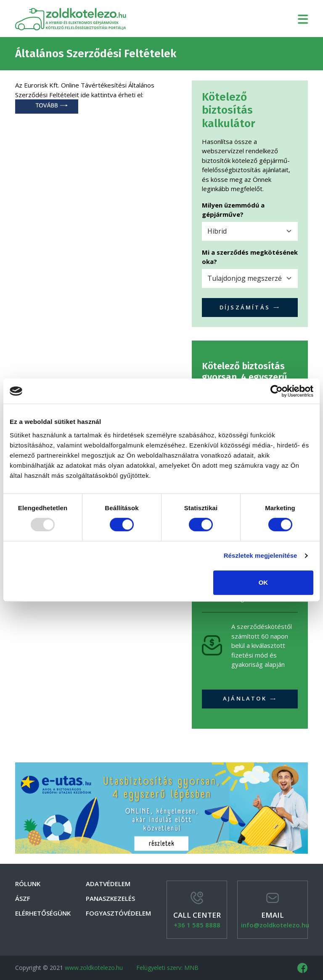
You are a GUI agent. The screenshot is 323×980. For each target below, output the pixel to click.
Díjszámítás (250, 307)
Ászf (23, 898)
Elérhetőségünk (43, 913)
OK (263, 582)
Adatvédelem (108, 884)
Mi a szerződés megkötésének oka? (250, 257)
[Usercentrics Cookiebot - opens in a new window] (277, 391)
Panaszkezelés (110, 898)
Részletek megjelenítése (261, 555)
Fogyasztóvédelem (118, 913)
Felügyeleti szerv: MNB (167, 968)
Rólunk (28, 884)
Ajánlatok (250, 698)
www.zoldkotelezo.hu (94, 968)
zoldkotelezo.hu (71, 19)
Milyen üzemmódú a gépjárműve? (233, 210)
